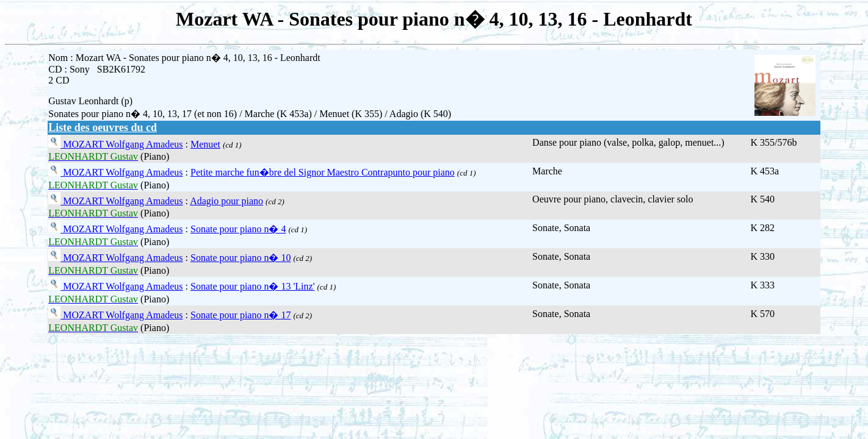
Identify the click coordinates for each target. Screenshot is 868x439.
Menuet (205, 144)
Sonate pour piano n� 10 (241, 258)
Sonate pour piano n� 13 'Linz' (253, 286)
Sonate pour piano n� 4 (238, 229)
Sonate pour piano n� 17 (241, 315)
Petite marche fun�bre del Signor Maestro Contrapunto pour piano (323, 172)
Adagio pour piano (226, 201)
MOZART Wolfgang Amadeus (121, 144)
